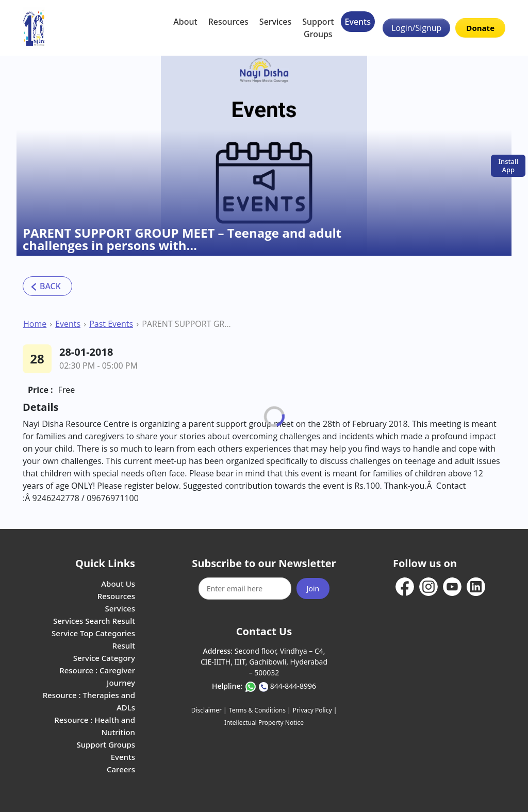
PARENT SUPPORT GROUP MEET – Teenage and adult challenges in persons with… (187, 324)
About (185, 22)
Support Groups (318, 28)
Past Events (111, 324)
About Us (118, 584)
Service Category (104, 658)
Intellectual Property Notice (264, 723)
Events (358, 22)
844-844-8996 (293, 686)
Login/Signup (416, 28)
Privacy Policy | (315, 710)
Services (275, 22)
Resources (228, 22)
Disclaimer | (209, 710)
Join (313, 589)
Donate (480, 28)
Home (35, 324)
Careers (121, 769)
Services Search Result (94, 621)
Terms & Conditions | (260, 710)
